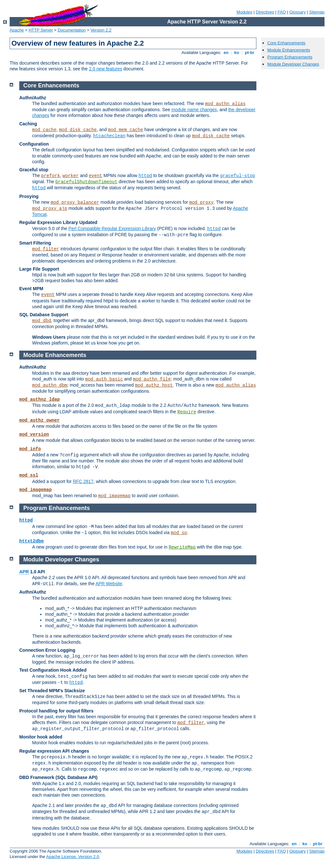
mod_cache (44, 130)
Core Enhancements (286, 43)
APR (24, 572)
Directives (265, 12)
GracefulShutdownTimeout (86, 182)
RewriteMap (182, 547)
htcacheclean (109, 136)
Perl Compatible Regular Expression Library (112, 228)
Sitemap (317, 12)
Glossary (297, 12)
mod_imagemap (36, 490)
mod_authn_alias (225, 104)
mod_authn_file (152, 379)
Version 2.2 (101, 30)
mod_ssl (29, 475)
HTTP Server (41, 30)
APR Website (109, 584)
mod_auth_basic (104, 379)
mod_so (179, 533)
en (226, 53)
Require (187, 412)
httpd (145, 176)
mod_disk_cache (78, 130)
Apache (17, 30)
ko (236, 53)
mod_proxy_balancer (75, 202)
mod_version (34, 434)
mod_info (30, 449)
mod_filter (46, 249)
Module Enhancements (289, 50)
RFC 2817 (83, 481)
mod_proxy (201, 202)
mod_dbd (42, 321)
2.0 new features (106, 69)
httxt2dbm (31, 541)
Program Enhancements (290, 57)
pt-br (249, 53)
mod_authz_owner (40, 420)
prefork (51, 176)
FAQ (282, 12)
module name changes (194, 110)
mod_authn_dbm (50, 385)
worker (71, 176)
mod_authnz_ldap (40, 399)
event (95, 176)
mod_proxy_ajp (50, 209)
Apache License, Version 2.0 (72, 857)
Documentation (71, 30)
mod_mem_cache (125, 130)
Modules (244, 12)
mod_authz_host (154, 385)
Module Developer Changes (293, 64)
